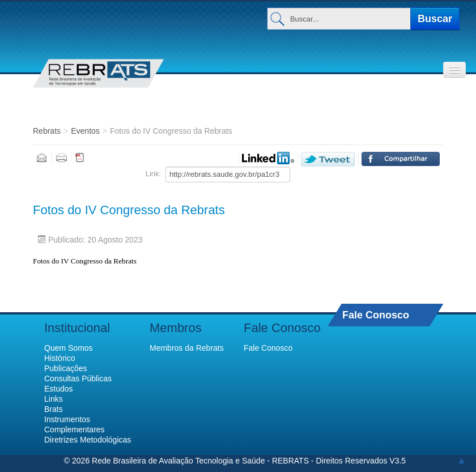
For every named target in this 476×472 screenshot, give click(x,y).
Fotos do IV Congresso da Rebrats (129, 210)
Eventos (85, 131)
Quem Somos (69, 348)
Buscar (435, 19)
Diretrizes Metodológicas (88, 440)
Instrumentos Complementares (75, 424)
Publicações (66, 368)
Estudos (59, 389)
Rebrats (47, 131)
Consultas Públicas (78, 379)
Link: (153, 174)
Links (54, 399)
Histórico (59, 358)
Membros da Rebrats (187, 348)
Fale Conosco (376, 315)
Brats (54, 409)
